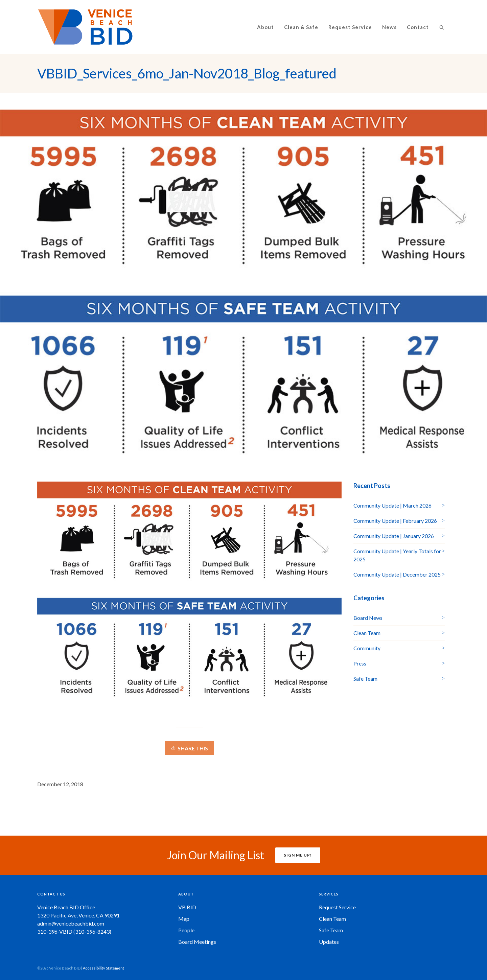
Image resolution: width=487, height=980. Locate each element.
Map (184, 919)
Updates (329, 942)
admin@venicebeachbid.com (71, 923)
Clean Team (367, 633)
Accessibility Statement (103, 968)
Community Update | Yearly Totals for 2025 (397, 555)
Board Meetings (197, 942)
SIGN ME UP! (298, 855)
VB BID (187, 907)
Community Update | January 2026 (394, 536)
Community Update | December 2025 (397, 574)
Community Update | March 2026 (392, 505)
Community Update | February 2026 (395, 521)
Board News (368, 618)
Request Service (337, 907)
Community (367, 648)
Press (360, 663)
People (186, 930)
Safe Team (365, 679)
